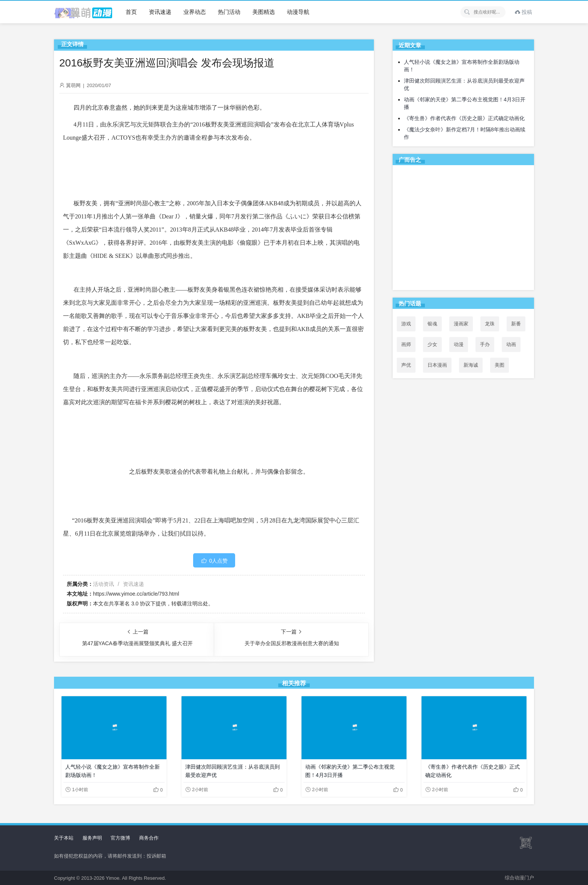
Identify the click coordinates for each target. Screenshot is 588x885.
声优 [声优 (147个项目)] (406, 365)
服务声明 (92, 838)
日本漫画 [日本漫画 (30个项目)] (437, 365)
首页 (131, 12)
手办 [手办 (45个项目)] (485, 344)
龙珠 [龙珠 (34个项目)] (490, 324)
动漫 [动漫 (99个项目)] (459, 344)
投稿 (523, 12)
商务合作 (149, 838)
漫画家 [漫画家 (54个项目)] (461, 324)
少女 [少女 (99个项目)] (432, 344)
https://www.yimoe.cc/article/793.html (136, 594)
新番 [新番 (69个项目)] (516, 324)
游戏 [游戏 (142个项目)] (406, 324)
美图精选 (264, 12)
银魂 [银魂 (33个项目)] (432, 324)
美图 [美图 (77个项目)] (499, 365)
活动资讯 (103, 584)
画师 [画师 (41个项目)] (406, 344)
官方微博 (120, 838)
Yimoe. (113, 878)
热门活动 (229, 12)
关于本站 (64, 838)
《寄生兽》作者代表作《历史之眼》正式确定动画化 (464, 118)
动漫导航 (298, 12)
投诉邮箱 (156, 856)
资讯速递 (160, 12)
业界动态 (195, 12)
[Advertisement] (463, 229)
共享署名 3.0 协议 (130, 604)
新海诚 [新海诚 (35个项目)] (471, 365)
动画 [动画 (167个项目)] (511, 344)
